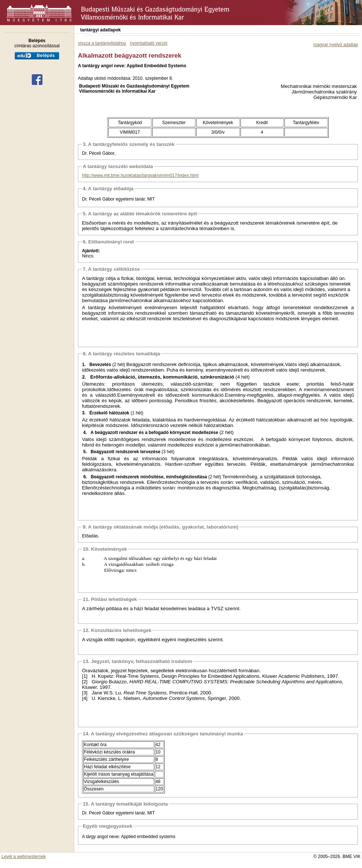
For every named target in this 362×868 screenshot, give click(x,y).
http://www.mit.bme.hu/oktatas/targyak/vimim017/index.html (140, 175)
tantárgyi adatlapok (100, 30)
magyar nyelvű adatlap (336, 45)
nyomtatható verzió (149, 43)
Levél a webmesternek (24, 857)
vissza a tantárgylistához (102, 43)
